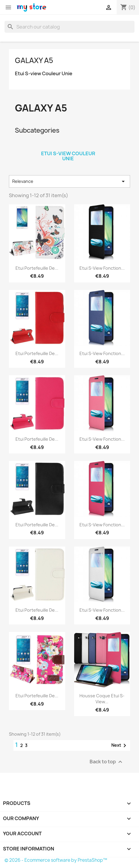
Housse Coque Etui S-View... (102, 699)
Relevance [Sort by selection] (69, 181)
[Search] (69, 27)
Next (120, 745)
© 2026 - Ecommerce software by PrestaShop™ (56, 860)
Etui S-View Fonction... (102, 268)
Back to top (107, 762)
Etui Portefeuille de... (37, 268)
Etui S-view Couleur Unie (44, 74)
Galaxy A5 (34, 60)
